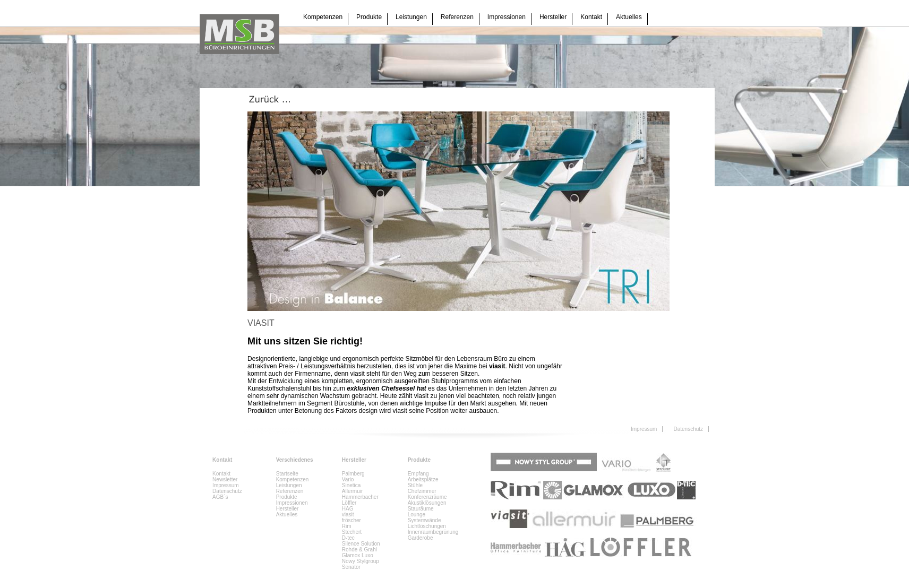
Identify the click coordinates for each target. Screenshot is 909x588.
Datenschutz (688, 429)
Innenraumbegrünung (433, 532)
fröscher (351, 520)
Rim (347, 526)
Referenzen (457, 17)
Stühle (415, 485)
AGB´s (220, 497)
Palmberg (353, 474)
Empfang (418, 474)
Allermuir (352, 491)
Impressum (644, 429)
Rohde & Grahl (359, 550)
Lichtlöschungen (427, 526)
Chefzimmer (422, 491)
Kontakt (591, 17)
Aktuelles (629, 17)
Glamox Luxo (358, 555)
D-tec (348, 538)
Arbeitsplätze (423, 479)
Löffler (349, 503)
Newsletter (225, 479)
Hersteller (553, 17)
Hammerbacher (360, 497)
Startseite (287, 474)
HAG (348, 509)
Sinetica (351, 485)
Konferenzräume (427, 497)
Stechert (352, 532)
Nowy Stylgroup (361, 561)
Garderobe (421, 538)
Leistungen (411, 17)
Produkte (369, 17)
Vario (348, 479)
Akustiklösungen (427, 503)
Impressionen (507, 17)
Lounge (417, 514)
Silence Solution (361, 544)
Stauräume (421, 509)
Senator (351, 567)
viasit (348, 514)
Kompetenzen (323, 17)
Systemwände (425, 520)
